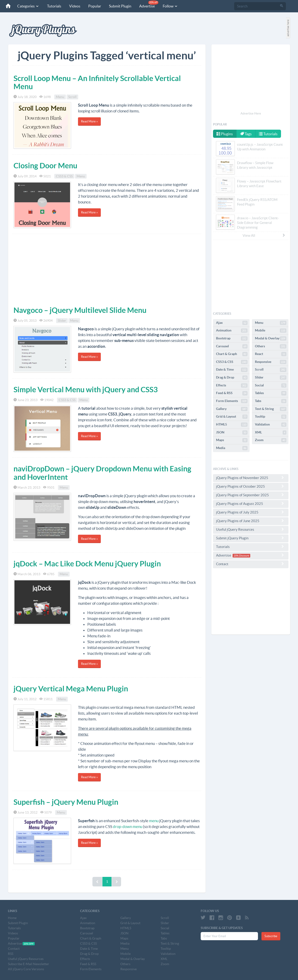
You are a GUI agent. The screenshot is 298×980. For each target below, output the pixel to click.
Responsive (271, 362)
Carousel (232, 346)
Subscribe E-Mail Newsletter (29, 964)
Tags (246, 134)
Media (232, 448)
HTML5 (232, 425)
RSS (11, 954)
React (271, 354)
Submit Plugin (120, 6)
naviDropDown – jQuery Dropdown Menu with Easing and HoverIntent (102, 473)
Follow (170, 6)
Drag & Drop (232, 378)
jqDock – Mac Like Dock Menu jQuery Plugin (87, 564)
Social (271, 385)
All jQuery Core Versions (26, 969)
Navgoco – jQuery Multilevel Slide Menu (80, 310)
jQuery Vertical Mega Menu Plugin (71, 689)
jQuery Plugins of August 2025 (251, 504)
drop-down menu (128, 826)
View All (264, 235)
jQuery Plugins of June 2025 (251, 521)
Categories (28, 6)
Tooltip (271, 417)
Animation (232, 331)
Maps (232, 440)
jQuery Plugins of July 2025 (251, 512)
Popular (95, 6)
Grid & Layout (232, 417)
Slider (62, 321)
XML (271, 433)
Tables (271, 393)
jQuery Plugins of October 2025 (251, 486)
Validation (271, 425)
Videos (75, 6)
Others (271, 346)
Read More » (89, 121)
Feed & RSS (232, 393)
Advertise (149, 4)
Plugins (225, 134)
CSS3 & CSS (64, 176)
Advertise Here (251, 113)
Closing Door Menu (45, 166)
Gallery (232, 409)
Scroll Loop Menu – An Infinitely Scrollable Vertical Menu (97, 82)
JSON (232, 433)
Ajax (232, 323)
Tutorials (54, 6)
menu (154, 821)
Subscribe (271, 936)
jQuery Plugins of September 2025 (251, 495)
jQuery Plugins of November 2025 (251, 478)
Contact (251, 564)
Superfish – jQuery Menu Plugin (66, 802)
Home (12, 918)
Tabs (271, 401)
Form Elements (232, 401)
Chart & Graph (232, 354)
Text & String (271, 409)
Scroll (72, 97)
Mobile (271, 331)
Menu (60, 97)
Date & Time (232, 370)
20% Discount (241, 556)
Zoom (271, 440)
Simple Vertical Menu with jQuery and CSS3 (86, 389)
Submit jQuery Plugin (251, 538)
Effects (232, 385)
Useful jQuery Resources (251, 529)
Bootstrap (232, 338)
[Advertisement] (107, 269)
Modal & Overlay (271, 338)
